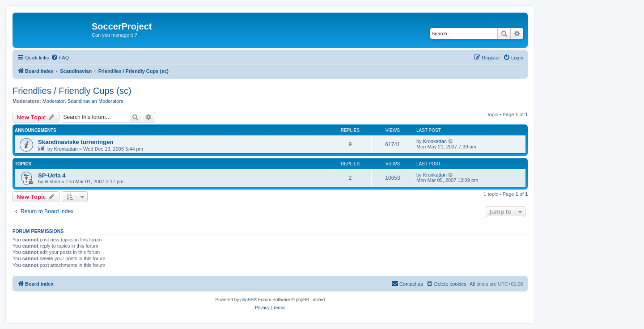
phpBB (247, 300)
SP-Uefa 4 (52, 175)
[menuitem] (60, 58)
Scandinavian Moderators (95, 101)
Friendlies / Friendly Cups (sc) (72, 91)
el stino (53, 181)
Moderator (54, 101)
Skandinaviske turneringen (76, 142)
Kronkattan (66, 149)
